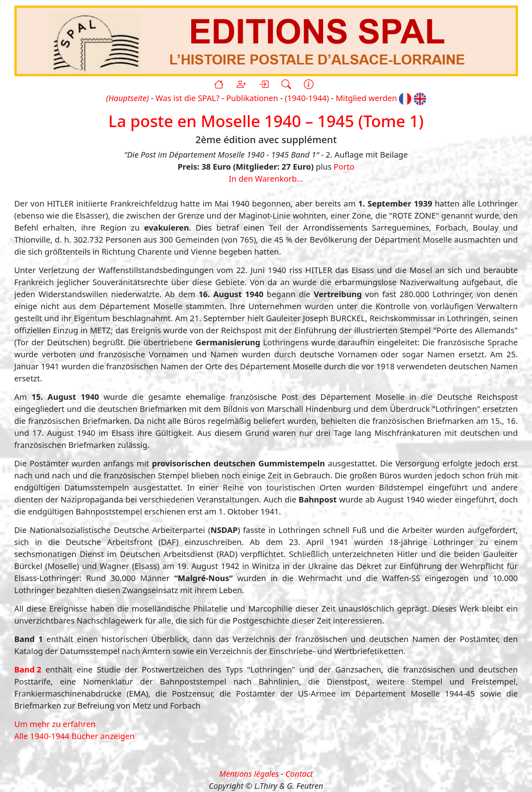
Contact (299, 774)
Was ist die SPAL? (187, 98)
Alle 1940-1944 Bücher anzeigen (75, 736)
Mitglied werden (366, 98)
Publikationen (252, 98)
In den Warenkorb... (266, 179)
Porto (344, 167)
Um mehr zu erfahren (55, 724)
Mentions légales (249, 774)
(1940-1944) (307, 98)
